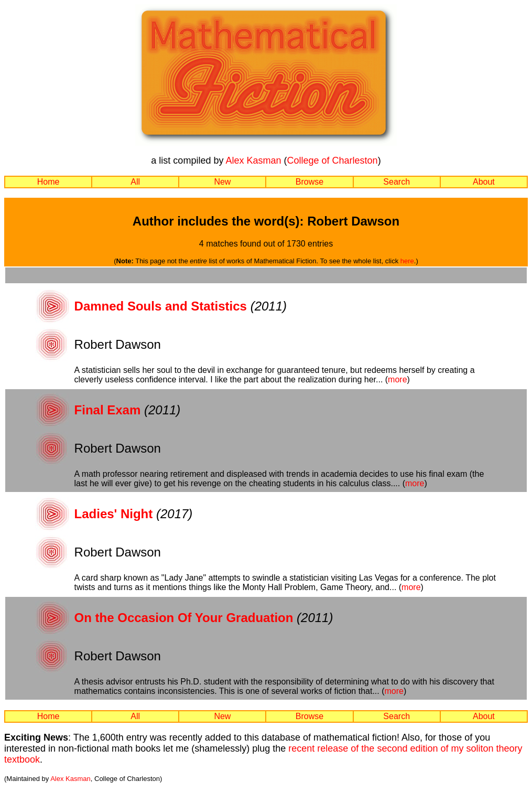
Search (397, 182)
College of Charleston (333, 160)
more (397, 379)
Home (48, 182)
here (407, 261)
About (484, 182)
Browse (310, 182)
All (135, 182)
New (222, 182)
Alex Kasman (253, 160)
